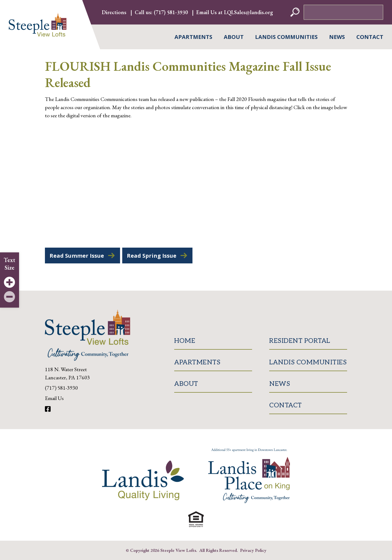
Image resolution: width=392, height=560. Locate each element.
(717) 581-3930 (171, 12)
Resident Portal (300, 341)
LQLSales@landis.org (249, 12)
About (234, 37)
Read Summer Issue (77, 256)
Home (185, 341)
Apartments (193, 37)
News (337, 37)
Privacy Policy (253, 550)
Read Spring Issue (152, 256)
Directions (114, 12)
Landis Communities (286, 37)
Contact (370, 37)
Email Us (54, 398)
